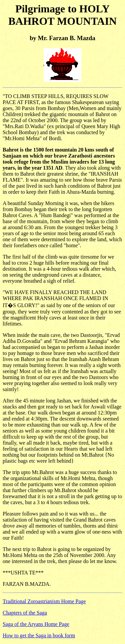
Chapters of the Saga (25, 613)
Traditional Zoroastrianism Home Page (44, 601)
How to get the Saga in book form (39, 635)
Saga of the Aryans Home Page (36, 624)
